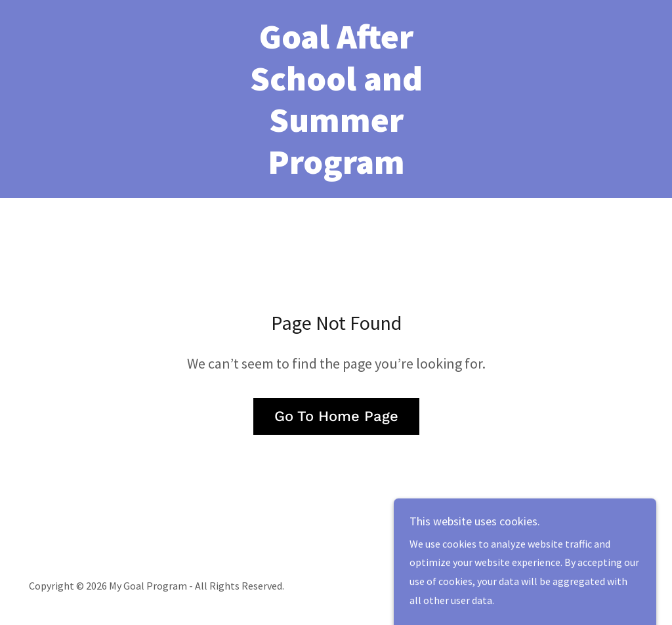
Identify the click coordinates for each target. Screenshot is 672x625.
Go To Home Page (336, 416)
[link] (336, 170)
